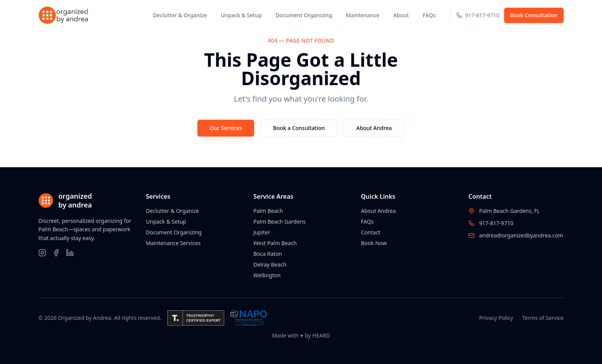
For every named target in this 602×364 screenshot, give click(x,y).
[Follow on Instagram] (42, 253)
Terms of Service (543, 318)
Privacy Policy (496, 318)
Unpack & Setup (166, 222)
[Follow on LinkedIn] (70, 253)
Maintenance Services (173, 243)
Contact (371, 232)
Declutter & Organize (172, 211)
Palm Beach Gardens (279, 222)
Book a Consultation (299, 128)
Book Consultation (534, 15)
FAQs (367, 222)
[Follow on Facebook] (56, 253)
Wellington (267, 275)
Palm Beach (268, 211)
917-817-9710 (496, 223)
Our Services (226, 128)
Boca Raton (268, 254)
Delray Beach (270, 264)
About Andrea (374, 128)
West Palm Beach (275, 243)
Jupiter (262, 232)
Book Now (374, 243)
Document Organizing (174, 232)
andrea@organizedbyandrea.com (521, 235)
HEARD (321, 335)
